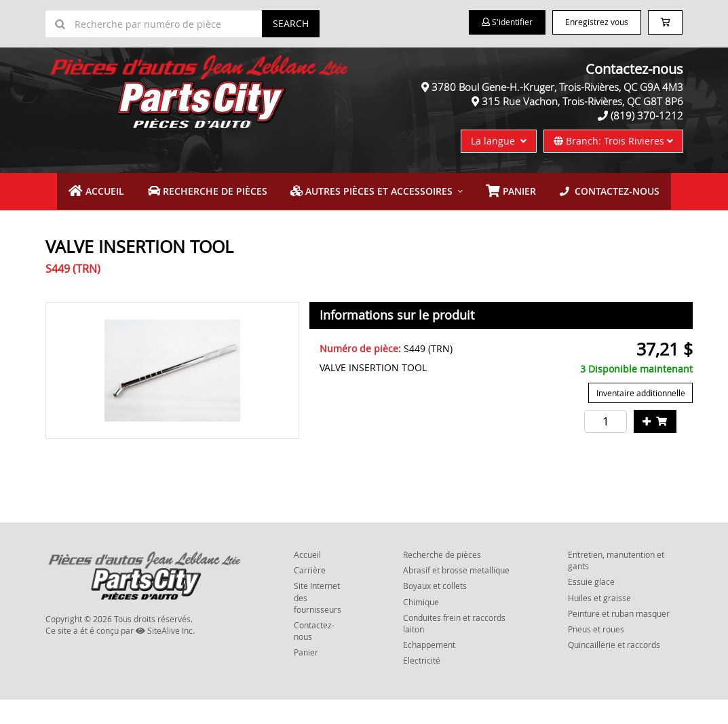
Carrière (310, 594)
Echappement (429, 669)
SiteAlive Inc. (165, 654)
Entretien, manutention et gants (616, 585)
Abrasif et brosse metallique (456, 594)
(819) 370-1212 (647, 142)
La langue (499, 168)
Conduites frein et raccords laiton (454, 647)
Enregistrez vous (591, 23)
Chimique (421, 626)
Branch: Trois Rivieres (613, 168)
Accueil (133, 217)
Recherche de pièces (229, 217)
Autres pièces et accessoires (372, 217)
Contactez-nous (578, 217)
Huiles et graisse (599, 622)
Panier (306, 677)
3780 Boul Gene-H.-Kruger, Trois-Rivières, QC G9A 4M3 (557, 114)
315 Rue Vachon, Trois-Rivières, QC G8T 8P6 (582, 128)
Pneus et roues (596, 653)
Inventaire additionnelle (641, 417)
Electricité (422, 685)
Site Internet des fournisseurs (318, 622)
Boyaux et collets (435, 610)
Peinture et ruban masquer (619, 637)
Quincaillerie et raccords (614, 669)
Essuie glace (591, 606)
